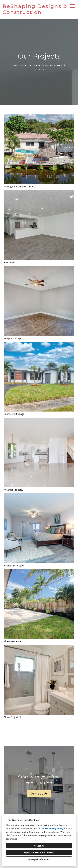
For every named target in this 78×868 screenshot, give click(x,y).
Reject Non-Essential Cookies (39, 852)
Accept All (39, 846)
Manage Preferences (39, 859)
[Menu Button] (73, 6)
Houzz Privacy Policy (52, 829)
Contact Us (39, 794)
